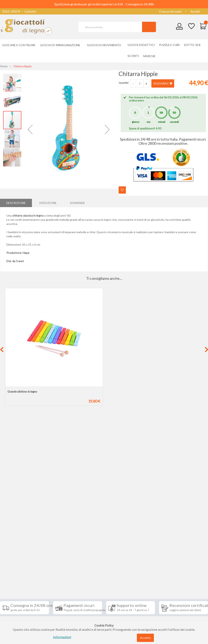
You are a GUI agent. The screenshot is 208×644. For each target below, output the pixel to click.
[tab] (16, 203)
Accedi (195, 11)
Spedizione (48, 203)
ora (148, 122)
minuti (162, 122)
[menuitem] (150, 56)
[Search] (149, 27)
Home (4, 66)
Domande (78, 203)
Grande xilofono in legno (22, 392)
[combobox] (112, 27)
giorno (136, 122)
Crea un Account (170, 11)
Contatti (30, 11)
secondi (174, 122)
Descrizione (16, 203)
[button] (30, 129)
